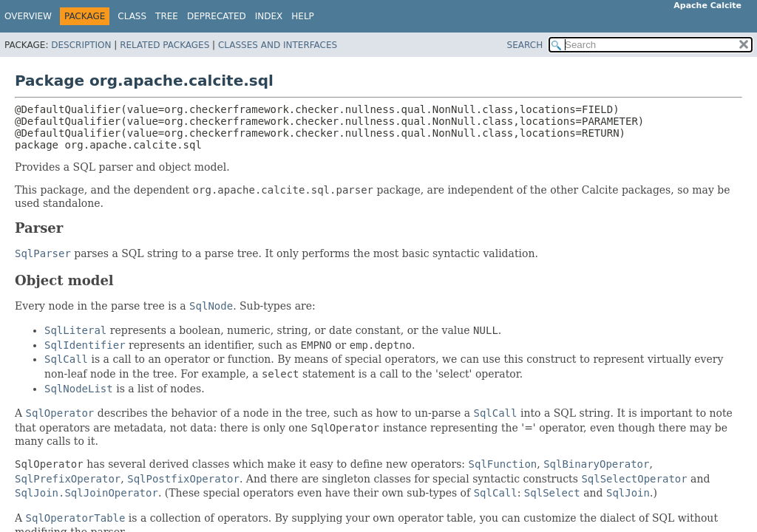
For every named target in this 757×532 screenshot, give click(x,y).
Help (303, 16)
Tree (167, 16)
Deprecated (217, 16)
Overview (28, 16)
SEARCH (525, 45)
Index (269, 16)
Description (81, 45)
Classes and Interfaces (278, 45)
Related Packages (164, 45)
